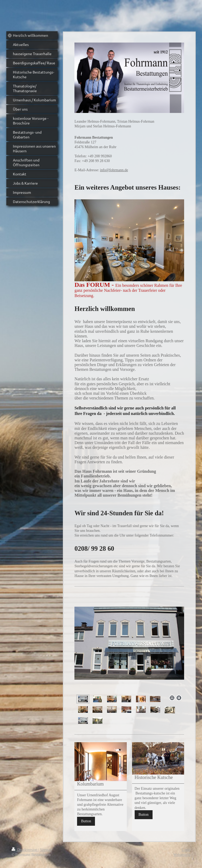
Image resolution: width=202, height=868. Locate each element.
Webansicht (182, 855)
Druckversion (25, 850)
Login (186, 850)
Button (86, 821)
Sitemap (46, 850)
